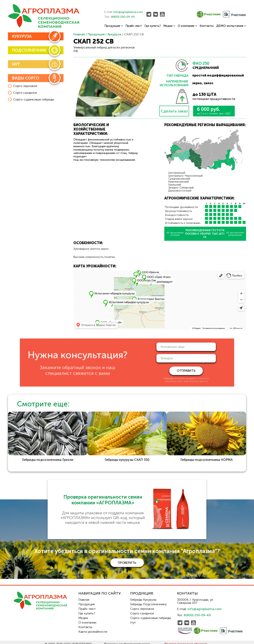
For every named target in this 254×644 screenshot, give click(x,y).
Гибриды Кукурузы (143, 596)
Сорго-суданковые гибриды (151, 615)
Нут (133, 619)
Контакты (207, 26)
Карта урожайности (93, 628)
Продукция (114, 26)
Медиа (169, 26)
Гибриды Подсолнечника (148, 601)
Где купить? (153, 26)
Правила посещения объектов (186, 641)
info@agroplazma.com (128, 12)
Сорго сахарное (142, 610)
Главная (79, 34)
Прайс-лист (134, 26)
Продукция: (142, 590)
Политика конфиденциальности (127, 641)
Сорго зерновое (142, 605)
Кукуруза (114, 34)
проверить (127, 559)
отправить (186, 371)
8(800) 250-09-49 (123, 17)
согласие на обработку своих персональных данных (187, 380)
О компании (187, 26)
